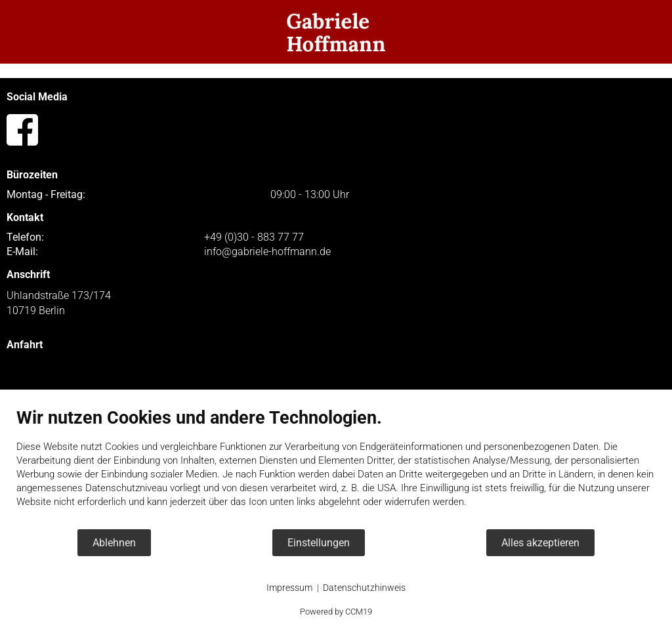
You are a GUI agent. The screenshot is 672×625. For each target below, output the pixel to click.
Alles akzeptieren (540, 543)
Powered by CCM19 (336, 612)
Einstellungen (319, 543)
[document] (336, 468)
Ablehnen (114, 543)
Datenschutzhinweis (364, 588)
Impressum (289, 588)
